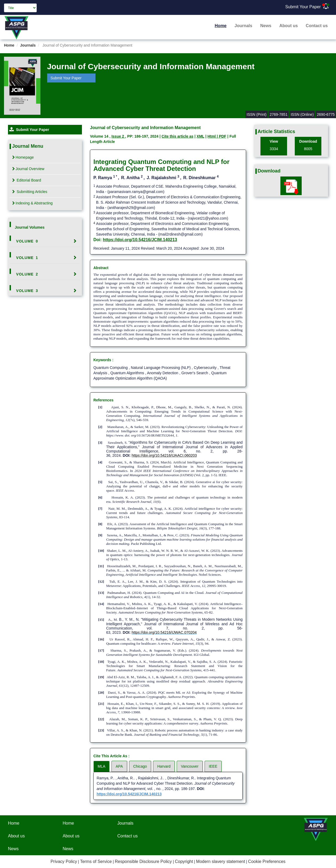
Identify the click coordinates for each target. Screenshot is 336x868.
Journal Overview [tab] (28, 169)
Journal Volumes (30, 227)
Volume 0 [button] (27, 241)
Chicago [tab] (140, 766)
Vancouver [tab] (190, 766)
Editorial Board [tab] (27, 180)
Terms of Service (96, 861)
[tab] (45, 241)
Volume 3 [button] (27, 291)
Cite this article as (177, 136)
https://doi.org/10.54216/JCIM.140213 (140, 240)
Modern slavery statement (221, 861)
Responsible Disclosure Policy (143, 861)
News (266, 26)
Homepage (23, 157)
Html (212, 136)
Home (221, 26)
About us (289, 26)
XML (200, 136)
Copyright (184, 861)
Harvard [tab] (164, 766)
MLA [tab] (101, 766)
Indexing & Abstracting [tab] (32, 203)
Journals (244, 26)
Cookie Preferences (267, 861)
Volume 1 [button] (27, 258)
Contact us (317, 26)
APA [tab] (119, 766)
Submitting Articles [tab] (30, 192)
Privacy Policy (64, 861)
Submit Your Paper (303, 7)
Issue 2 (118, 136)
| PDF (222, 136)
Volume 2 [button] (27, 274)
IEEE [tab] (213, 766)
